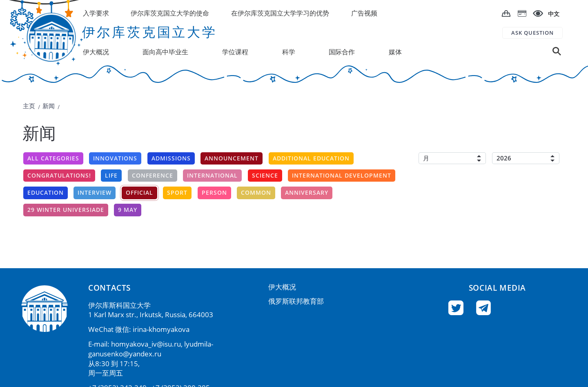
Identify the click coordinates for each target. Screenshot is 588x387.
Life (111, 175)
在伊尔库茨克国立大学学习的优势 (280, 13)
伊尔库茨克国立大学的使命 (170, 13)
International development (342, 175)
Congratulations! (59, 175)
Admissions (171, 158)
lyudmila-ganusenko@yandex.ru (151, 349)
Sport (177, 192)
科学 (289, 52)
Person (214, 192)
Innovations (115, 158)
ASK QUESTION (532, 33)
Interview (95, 192)
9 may (128, 210)
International (212, 175)
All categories (53, 158)
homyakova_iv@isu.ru (146, 344)
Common (256, 192)
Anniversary (307, 192)
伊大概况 (282, 287)
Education (46, 192)
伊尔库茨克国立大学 (150, 32)
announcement (232, 158)
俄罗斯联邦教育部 (296, 301)
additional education (311, 158)
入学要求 (96, 13)
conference (153, 175)
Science (265, 175)
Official (139, 192)
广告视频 (364, 13)
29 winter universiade (66, 210)
